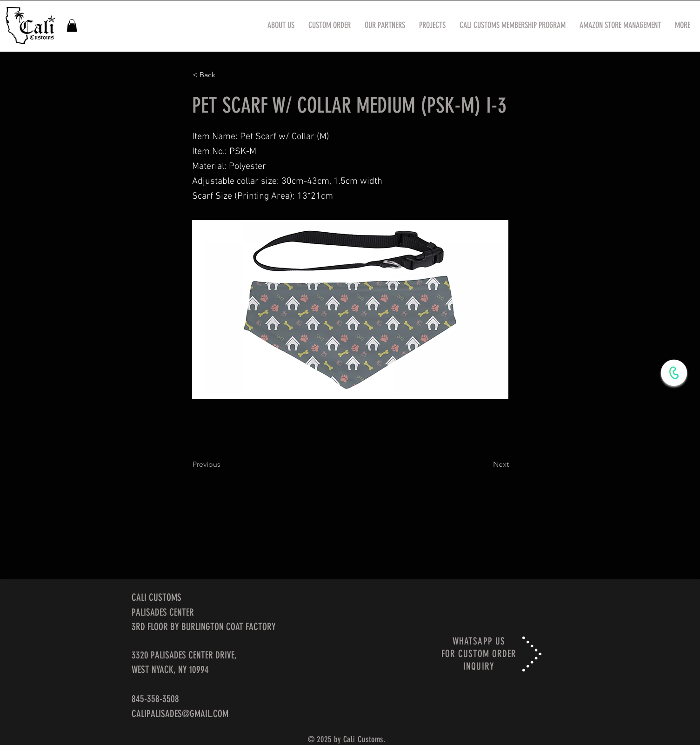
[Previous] (223, 464)
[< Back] (223, 75)
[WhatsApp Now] (674, 373)
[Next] (486, 464)
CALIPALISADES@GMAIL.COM (180, 714)
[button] (72, 25)
